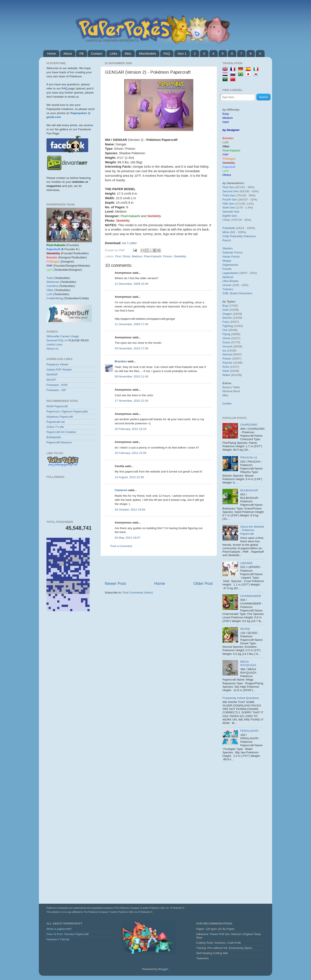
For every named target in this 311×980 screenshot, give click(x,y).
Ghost (126, 256)
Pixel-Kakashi (153, 256)
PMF (226, 155)
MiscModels (147, 53)
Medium (137, 256)
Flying (226, 334)
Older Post (203, 583)
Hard (226, 122)
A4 (124, 243)
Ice (224, 351)
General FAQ (55, 340)
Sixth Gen (229, 208)
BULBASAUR (249, 490)
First (118, 256)
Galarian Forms (232, 252)
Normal (227, 354)
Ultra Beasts (230, 281)
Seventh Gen (231, 212)
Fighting (228, 326)
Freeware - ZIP (56, 390)
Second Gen (231, 191)
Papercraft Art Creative (61, 432)
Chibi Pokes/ (231, 236)
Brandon (121, 361)
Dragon (227, 314)
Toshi (50, 278)
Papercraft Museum (59, 442)
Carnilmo (52, 286)
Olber (50, 290)
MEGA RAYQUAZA (248, 663)
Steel (226, 371)
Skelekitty (180, 256)
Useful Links (54, 344)
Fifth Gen (228, 204)
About (68, 53)
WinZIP (51, 380)
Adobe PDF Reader (59, 370)
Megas (227, 261)
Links (113, 53)
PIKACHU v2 (249, 457)
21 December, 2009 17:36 (131, 324)
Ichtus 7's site (55, 427)
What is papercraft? (59, 929)
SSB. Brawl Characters (237, 293)
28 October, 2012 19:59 (130, 510)
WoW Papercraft (57, 406)
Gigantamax (230, 265)
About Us (52, 349)
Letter (133, 243)
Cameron (121, 490)
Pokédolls (229, 228)
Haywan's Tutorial (58, 939)
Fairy (226, 322)
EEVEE (245, 629)
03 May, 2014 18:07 (127, 538)
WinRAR (52, 375)
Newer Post (115, 583)
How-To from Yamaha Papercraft (67, 934)
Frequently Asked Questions (241, 698)
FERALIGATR (249, 731)
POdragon (229, 159)
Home (52, 53)
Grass (226, 342)
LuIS (49, 294)
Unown (227, 285)
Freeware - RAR (57, 385)
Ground (227, 346)
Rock (226, 367)
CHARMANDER (251, 596)
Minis (226, 232)
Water (226, 375)
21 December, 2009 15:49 (131, 284)
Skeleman (53, 282)
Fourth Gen (230, 200)
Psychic (228, 363)
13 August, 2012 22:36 (129, 477)
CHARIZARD (249, 425)
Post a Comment (121, 546)
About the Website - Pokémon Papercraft (252, 530)
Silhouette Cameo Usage (63, 336)
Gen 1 (182, 53)
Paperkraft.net (56, 422)
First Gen (228, 187)
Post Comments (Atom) (138, 593)
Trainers (228, 289)
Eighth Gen (230, 216)
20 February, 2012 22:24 (131, 429)
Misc (128, 53)
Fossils (227, 269)
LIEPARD (246, 563)
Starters (228, 248)
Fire (225, 330)
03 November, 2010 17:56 (131, 348)
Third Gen (229, 195)
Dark (226, 310)
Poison (167, 256)
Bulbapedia (54, 437)
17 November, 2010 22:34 (131, 401)
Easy (226, 114)
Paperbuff (229, 167)
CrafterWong (55, 298)
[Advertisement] (159, 568)
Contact (97, 53)
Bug (225, 306)
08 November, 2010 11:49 (131, 376)
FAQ (167, 53)
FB (81, 53)
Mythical (228, 277)
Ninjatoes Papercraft (60, 417)
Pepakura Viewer (58, 364)
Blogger (163, 969)
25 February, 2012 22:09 (131, 453)
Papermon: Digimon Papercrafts (67, 411)
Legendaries (230, 273)
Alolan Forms (231, 257)
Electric (227, 318)
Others (227, 175)
